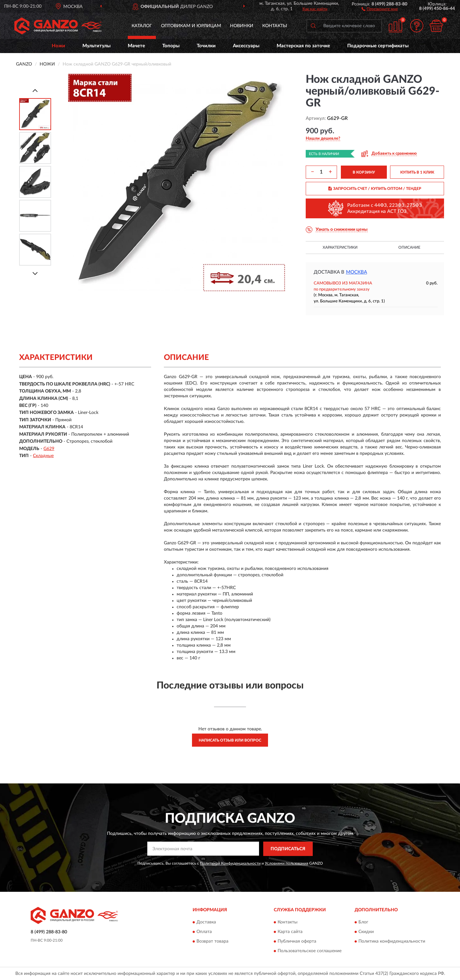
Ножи (58, 46)
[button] (380, 9)
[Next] (35, 273)
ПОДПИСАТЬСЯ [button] (288, 849)
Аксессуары (246, 46)
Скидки (366, 932)
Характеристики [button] (340, 247)
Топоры (171, 46)
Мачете (136, 46)
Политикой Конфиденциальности (230, 863)
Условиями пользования (287, 863)
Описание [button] (409, 247)
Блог (363, 922)
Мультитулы (96, 46)
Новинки (242, 26)
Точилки (206, 46)
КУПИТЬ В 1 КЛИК (417, 172)
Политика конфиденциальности (392, 942)
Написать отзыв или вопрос (230, 740)
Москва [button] (356, 272)
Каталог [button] (142, 26)
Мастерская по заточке (303, 46)
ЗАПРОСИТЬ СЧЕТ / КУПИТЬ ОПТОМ (375, 189)
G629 (49, 449)
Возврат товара (212, 942)
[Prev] (35, 90)
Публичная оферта (297, 942)
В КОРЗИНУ (364, 172)
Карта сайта (290, 932)
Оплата (204, 932)
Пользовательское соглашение (310, 951)
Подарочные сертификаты (378, 46)
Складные (43, 456)
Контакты (275, 26)
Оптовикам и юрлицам (191, 26)
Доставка (206, 922)
